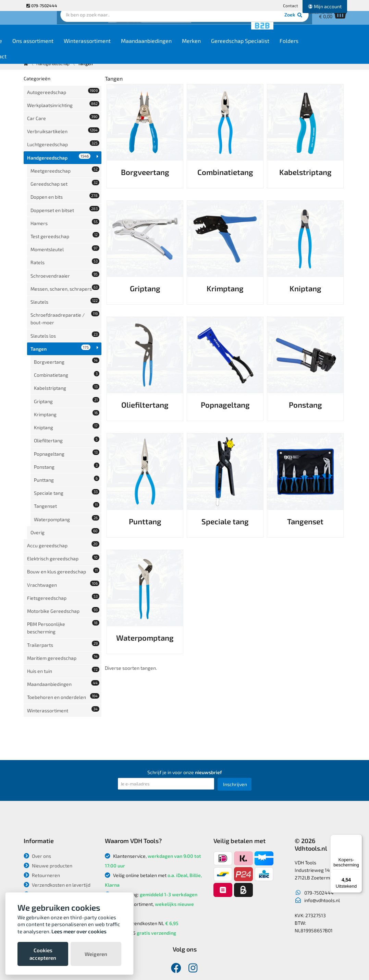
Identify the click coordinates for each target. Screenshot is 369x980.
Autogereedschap (63, 91)
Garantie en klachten (50, 883)
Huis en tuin (63, 571)
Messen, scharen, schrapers (65, 254)
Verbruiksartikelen (63, 123)
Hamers (65, 197)
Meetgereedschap (65, 155)
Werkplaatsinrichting (63, 101)
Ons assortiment (74, 49)
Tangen (61, 308)
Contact (291, 5)
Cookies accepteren (43, 954)
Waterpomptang (67, 446)
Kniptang (67, 372)
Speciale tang (67, 425)
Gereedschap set (65, 165)
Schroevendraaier (65, 240)
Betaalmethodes (46, 854)
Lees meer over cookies (79, 931)
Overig (65, 457)
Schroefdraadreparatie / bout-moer (65, 283)
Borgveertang (67, 319)
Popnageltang (67, 393)
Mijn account (325, 6)
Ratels (65, 229)
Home (36, 49)
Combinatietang (67, 329)
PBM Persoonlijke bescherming (63, 535)
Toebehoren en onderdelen (63, 592)
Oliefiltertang (67, 382)
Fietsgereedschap (63, 510)
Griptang (67, 351)
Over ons (37, 816)
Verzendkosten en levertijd (57, 845)
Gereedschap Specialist (282, 49)
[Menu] (358, 839)
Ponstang (67, 404)
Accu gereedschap (63, 468)
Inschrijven (235, 744)
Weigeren (96, 954)
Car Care (63, 112)
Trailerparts (63, 550)
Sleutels (65, 269)
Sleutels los (65, 297)
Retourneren (42, 835)
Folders (330, 49)
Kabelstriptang (67, 340)
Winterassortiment (129, 49)
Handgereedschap (59, 144)
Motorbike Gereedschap (63, 521)
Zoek (231, 26)
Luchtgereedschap (63, 133)
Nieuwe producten (48, 825)
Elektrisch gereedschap (63, 478)
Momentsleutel (65, 218)
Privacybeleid (42, 864)
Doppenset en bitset (65, 186)
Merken (233, 49)
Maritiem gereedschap (63, 560)
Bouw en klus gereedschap (63, 489)
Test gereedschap (65, 208)
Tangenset (67, 436)
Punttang (67, 414)
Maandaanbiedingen (188, 49)
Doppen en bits (65, 176)
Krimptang (67, 361)
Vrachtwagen (63, 499)
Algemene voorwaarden (54, 873)
